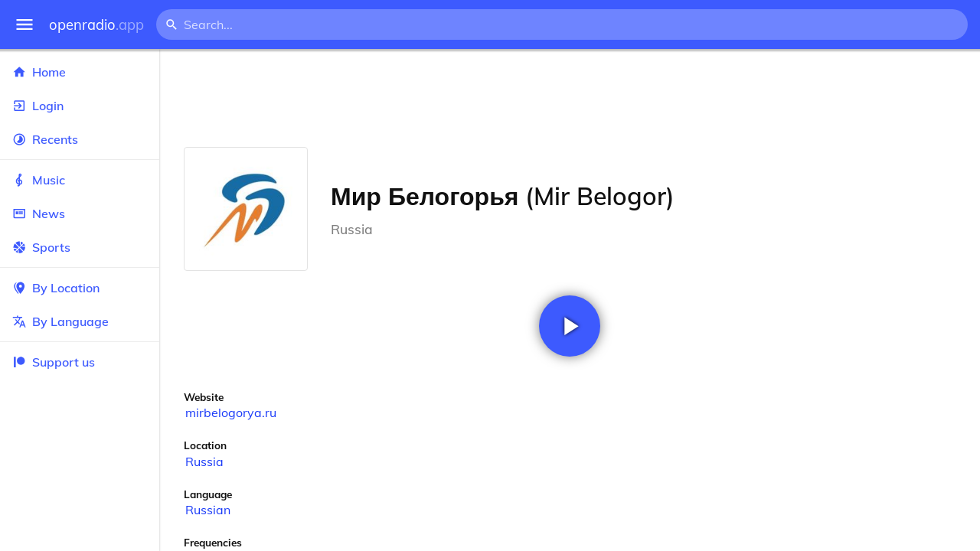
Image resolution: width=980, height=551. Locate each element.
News (80, 214)
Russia (204, 461)
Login (80, 106)
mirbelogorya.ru (231, 412)
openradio (96, 25)
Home (80, 72)
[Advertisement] (570, 98)
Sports (80, 247)
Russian (208, 510)
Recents (80, 139)
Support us (54, 362)
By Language (80, 321)
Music (80, 180)
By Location (80, 288)
